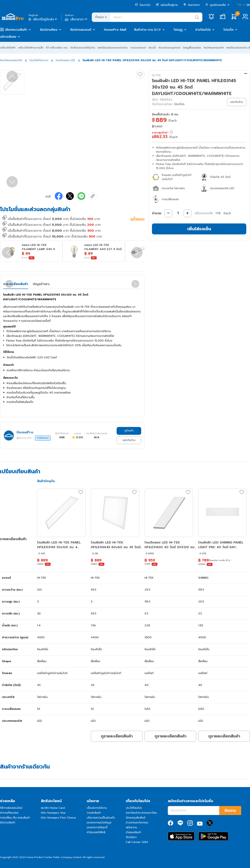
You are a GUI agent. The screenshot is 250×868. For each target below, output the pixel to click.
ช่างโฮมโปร (203, 30)
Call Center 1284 (137, 842)
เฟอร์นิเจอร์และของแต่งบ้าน (113, 48)
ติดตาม (230, 811)
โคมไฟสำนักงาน (39, 60)
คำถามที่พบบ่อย (9, 813)
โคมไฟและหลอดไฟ (214, 48)
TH (239, 5)
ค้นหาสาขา (192, 5)
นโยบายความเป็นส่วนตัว (101, 818)
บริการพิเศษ (8, 37)
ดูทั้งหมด (137, 219)
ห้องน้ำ (152, 48)
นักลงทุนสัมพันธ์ (136, 818)
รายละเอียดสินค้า (16, 284)
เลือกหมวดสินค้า (16, 30)
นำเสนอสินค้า (133, 832)
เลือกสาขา (76, 19)
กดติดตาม (43, 438)
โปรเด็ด (229, 30)
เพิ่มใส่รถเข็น (199, 229)
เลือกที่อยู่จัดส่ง (43, 19)
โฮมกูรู (178, 30)
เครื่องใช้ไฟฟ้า (8, 48)
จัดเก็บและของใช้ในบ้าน (83, 48)
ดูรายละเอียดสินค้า (117, 736)
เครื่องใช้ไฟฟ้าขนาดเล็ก (31, 48)
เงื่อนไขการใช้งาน (97, 808)
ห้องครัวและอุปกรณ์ (169, 48)
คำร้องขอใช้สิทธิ (96, 832)
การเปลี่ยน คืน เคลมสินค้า (15, 818)
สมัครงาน (131, 827)
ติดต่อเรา (131, 837)
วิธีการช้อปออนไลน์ (11, 808)
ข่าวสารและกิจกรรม (137, 823)
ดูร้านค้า (129, 431)
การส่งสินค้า (94, 813)
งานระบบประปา (138, 48)
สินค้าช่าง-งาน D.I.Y (147, 30)
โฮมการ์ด (143, 5)
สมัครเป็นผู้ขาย (167, 5)
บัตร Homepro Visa (53, 813)
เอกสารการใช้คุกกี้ (97, 827)
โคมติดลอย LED (65, 60)
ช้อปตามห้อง (49, 30)
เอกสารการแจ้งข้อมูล (99, 823)
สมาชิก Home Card (53, 808)
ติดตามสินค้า (8, 823)
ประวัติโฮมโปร (134, 808)
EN (248, 5)
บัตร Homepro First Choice (58, 818)
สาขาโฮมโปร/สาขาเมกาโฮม (141, 813)
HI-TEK (156, 75)
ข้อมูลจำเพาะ (41, 284)
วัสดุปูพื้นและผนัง (192, 48)
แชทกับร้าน (129, 440)
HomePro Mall (115, 30)
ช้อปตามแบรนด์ (81, 30)
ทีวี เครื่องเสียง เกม (57, 48)
